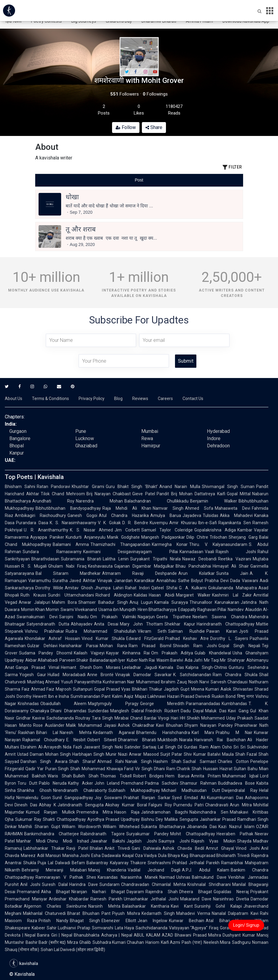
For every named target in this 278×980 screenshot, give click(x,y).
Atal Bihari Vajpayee (230, 921)
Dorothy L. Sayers (229, 638)
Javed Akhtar (83, 581)
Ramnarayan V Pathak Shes (66, 877)
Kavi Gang (238, 711)
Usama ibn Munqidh (117, 610)
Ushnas (183, 877)
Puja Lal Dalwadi (54, 863)
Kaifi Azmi (170, 942)
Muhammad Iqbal (240, 776)
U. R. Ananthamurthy (46, 530)
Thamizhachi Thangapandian (120, 544)
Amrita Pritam (206, 776)
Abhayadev (82, 624)
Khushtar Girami (88, 487)
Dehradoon (218, 446)
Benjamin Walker (214, 501)
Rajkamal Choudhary (44, 740)
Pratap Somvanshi (95, 928)
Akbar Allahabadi (42, 660)
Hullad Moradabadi (67, 675)
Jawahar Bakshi (108, 841)
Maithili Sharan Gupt (39, 827)
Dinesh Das (26, 805)
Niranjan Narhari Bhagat (98, 892)
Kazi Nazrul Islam (236, 827)
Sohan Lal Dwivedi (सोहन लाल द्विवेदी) (73, 950)
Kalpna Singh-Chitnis (206, 667)
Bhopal (17, 446)
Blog (118, 399)
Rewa (147, 438)
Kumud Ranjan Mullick (50, 812)
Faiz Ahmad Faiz (38, 689)
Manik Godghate (123, 537)
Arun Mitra (241, 805)
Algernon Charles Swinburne (55, 906)
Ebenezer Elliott (119, 921)
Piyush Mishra (126, 913)
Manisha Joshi (76, 856)
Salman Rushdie (186, 631)
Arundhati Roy (53, 501)
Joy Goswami (108, 798)
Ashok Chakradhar (136, 725)
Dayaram (135, 892)
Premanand (28, 892)
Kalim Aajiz (123, 696)
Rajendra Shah (162, 892)
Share (154, 127)
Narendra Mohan (99, 501)
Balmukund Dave (209, 877)
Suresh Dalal (55, 884)
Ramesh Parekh (106, 899)
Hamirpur (151, 446)
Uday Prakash (240, 718)
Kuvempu (159, 523)
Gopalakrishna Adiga (215, 530)
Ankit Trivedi (117, 848)
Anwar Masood (144, 754)
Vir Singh (144, 769)
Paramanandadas (203, 704)
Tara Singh (102, 718)
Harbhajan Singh (88, 754)
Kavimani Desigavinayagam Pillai (131, 552)
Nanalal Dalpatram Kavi (235, 913)
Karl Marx (203, 733)
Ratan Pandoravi (53, 487)
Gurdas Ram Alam (202, 747)
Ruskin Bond (224, 696)
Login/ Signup (246, 925)
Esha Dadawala (106, 856)
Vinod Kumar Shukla (103, 638)
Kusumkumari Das (225, 798)
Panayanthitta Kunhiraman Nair (105, 682)
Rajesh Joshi (236, 552)
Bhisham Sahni (20, 487)
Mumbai (150, 431)
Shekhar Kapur (180, 624)
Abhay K (48, 805)
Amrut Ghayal (220, 848)
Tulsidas (211, 515)
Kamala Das (171, 667)
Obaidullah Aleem (63, 704)
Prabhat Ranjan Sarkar (147, 798)
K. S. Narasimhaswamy (73, 523)
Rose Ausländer (49, 725)
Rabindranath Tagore (102, 834)
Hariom (152, 942)
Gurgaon (18, 431)
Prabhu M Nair (234, 733)
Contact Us (193, 399)
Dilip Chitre (197, 537)
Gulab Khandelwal (213, 653)
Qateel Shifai (164, 588)
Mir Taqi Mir (215, 660)
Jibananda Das (202, 827)
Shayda (244, 841)
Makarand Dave (196, 899)
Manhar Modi (31, 841)
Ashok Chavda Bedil (183, 848)
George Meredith (162, 704)
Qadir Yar (34, 769)
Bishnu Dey (152, 819)
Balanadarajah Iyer (108, 660)
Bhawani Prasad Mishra (198, 935)
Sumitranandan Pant (91, 696)
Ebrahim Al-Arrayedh (41, 747)
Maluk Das (216, 711)
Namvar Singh (168, 508)
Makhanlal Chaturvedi (44, 913)
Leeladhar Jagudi (140, 667)
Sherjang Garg (243, 537)
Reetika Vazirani (235, 559)
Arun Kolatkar (197, 573)
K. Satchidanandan (192, 675)
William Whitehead (121, 827)
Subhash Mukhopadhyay (134, 790)
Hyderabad (218, 431)
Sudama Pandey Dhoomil (46, 653)
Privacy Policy (92, 399)
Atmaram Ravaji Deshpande (139, 573)
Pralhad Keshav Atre (187, 638)
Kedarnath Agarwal (114, 733)
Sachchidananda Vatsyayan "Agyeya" (172, 928)
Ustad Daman (30, 754)
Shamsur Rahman (198, 783)
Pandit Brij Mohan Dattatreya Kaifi (191, 494)
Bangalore (20, 438)
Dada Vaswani (244, 581)
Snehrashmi (159, 863)
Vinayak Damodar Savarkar (143, 675)
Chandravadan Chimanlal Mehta (154, 884)
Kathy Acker (81, 783)
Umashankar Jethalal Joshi (151, 899)
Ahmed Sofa (199, 508)
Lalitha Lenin (116, 559)
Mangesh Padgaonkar (163, 537)
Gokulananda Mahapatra (233, 588)
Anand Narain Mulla (180, 487)
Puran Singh (57, 769)
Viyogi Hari (168, 718)
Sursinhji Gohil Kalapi (218, 906)
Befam (78, 863)
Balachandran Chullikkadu (156, 501)
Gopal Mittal (239, 494)
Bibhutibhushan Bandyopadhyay (68, 508)
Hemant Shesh (76, 667)
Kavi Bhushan (170, 725)
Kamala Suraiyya (171, 602)
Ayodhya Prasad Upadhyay (114, 819)
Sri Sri (239, 747)
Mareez (28, 856)
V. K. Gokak (109, 523)
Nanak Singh (139, 761)
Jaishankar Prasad (218, 819)
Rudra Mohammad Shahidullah (101, 631)
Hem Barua (177, 776)
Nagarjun (146, 617)
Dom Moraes (107, 667)
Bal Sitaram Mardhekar (68, 573)
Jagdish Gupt (177, 689)
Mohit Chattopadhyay (192, 834)
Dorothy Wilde (49, 588)
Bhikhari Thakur (147, 689)
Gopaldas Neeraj (231, 892)
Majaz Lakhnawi (150, 696)
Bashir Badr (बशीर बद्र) (46, 942)
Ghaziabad (86, 446)
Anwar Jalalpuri (34, 602)
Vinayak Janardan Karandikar (126, 581)
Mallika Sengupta (181, 819)
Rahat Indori (137, 588)
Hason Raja (127, 812)
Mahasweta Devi (233, 508)
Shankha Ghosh (34, 790)
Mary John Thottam (142, 624)
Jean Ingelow (153, 921)
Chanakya (40, 711)
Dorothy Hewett (32, 696)
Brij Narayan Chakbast (109, 494)
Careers (165, 399)
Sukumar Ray (28, 819)
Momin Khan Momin (40, 610)
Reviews (140, 399)
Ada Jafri (194, 660)
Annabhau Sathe (173, 581)
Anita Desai (106, 624)
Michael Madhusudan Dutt (191, 790)
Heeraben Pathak (235, 834)
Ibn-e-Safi (208, 523)
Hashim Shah (167, 761)
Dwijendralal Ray (240, 790)
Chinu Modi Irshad (68, 841)
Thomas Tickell (116, 776)
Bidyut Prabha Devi (210, 581)
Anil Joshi (30, 884)
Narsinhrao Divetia (231, 899)
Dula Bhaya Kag (173, 856)
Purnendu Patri (189, 805)
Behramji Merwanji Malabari (54, 870)
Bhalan (96, 848)
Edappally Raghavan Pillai (202, 610)
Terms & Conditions (50, 399)
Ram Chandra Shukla (235, 675)
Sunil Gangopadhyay (73, 798)
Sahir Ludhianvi (61, 928)
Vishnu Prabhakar (44, 631)
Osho (227, 747)
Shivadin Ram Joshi (195, 646)
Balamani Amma (71, 544)
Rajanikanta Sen (235, 523)
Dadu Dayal (192, 711)
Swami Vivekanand (79, 610)
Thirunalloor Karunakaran (214, 602)
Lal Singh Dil (170, 747)
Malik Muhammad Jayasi (91, 725)
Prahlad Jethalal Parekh (196, 863)
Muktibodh (168, 740)
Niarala (186, 740)
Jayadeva (192, 515)
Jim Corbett (127, 530)
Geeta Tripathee (174, 617)
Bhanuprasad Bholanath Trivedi (220, 856)
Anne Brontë (100, 675)
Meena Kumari (205, 689)
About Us (14, 399)
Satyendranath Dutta (48, 624)
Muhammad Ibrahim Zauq (161, 682)
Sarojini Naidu (74, 617)
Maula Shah (234, 754)
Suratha (60, 581)
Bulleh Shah (86, 776)
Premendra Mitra (95, 812)
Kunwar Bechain (187, 921)
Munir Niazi (117, 754)
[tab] (70, 180)
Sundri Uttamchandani (71, 595)
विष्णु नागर (245, 696)
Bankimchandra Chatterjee (52, 834)
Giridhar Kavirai (30, 718)
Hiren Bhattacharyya (157, 610)
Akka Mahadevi (236, 515)
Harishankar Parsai (79, 646)
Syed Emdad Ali (189, 798)
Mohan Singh (58, 754)
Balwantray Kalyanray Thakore (116, 863)
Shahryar (236, 660)
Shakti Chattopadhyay (64, 819)
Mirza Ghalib (79, 942)
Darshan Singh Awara (44, 761)
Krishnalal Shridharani (209, 884)
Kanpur (17, 453)
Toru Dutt (27, 783)
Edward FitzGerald (145, 638)
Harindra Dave (84, 884)
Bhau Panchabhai (193, 566)
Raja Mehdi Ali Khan (127, 508)
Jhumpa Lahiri (109, 588)
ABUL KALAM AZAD (153, 935)
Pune (81, 431)
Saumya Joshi (174, 841)
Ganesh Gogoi (82, 515)
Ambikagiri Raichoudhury (40, 515)
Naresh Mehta (75, 733)
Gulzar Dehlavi (42, 646)
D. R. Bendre (135, 523)
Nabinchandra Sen (209, 812)
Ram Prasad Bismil (150, 646)
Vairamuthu (40, 581)
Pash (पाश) (192, 942)
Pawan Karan (222, 631)
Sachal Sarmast (199, 761)
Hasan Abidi (162, 595)
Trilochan (218, 537)
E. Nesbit (76, 740)
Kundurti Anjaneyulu (86, 537)
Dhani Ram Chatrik (172, 769)
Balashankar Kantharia (146, 906)
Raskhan (26, 733)
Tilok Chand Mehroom (63, 494)
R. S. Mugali (34, 566)
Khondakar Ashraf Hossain (52, 638)
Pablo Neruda (53, 783)
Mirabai (122, 718)
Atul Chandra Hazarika (124, 515)
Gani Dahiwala (146, 848)
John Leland (107, 783)
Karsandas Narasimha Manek (128, 877)
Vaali (209, 552)
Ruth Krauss (33, 595)
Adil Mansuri (49, 856)
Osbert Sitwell (102, 740)
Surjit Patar (171, 754)
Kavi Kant (182, 906)
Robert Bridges (149, 776)
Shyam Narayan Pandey (209, 725)
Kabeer (38, 928)
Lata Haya (124, 928)
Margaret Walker (193, 595)
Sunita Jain (232, 573)
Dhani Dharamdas (69, 711)
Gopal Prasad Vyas (112, 689)
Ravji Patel (77, 848)
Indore (214, 438)
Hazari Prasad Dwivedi (189, 696)
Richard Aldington (114, 595)
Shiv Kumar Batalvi (202, 754)
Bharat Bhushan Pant (89, 913)
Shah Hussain (205, 769)
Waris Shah (60, 776)
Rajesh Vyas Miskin (214, 841)
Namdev (236, 610)
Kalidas (141, 595)
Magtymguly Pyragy (113, 704)
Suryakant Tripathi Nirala (156, 559)
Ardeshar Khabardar (69, 899)
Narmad (167, 877)
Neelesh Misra (217, 942)
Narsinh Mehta (104, 906)
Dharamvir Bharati (137, 740)
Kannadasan (191, 552)
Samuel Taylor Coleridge (167, 530)
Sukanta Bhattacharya (163, 827)
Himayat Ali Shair (231, 566)
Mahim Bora (64, 602)
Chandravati (217, 805)
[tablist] (139, 180)
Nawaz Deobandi (199, 559)
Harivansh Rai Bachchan (220, 740)
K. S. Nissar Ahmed (91, 530)
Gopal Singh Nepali (239, 646)
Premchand (132, 783)
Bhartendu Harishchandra (163, 733)
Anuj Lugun (141, 602)
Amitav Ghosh (79, 588)
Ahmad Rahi (110, 761)
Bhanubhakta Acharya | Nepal (103, 935)
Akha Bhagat (55, 892)
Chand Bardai (143, 718)
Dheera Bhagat (196, 892)
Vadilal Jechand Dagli (154, 870)
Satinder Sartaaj (140, 747)
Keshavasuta (100, 566)
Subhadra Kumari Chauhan (118, 942)
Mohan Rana (113, 646)
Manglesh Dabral (127, 711)
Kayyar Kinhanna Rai (128, 653)
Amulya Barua (166, 515)
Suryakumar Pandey (147, 834)
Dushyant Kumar (239, 935)
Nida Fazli (72, 747)
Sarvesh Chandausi (229, 682)
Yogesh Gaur (33, 675)
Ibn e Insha (59, 696)
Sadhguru (241, 942)
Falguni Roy (160, 805)
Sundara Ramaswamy (52, 552)
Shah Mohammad (88, 769)
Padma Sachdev (162, 783)
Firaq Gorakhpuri (225, 928)
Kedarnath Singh (158, 913)
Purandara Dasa (32, 523)
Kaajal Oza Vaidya (139, 856)
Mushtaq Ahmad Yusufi (50, 682)
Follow (126, 127)
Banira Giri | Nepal (55, 935)
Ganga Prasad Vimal (37, 667)
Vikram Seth (152, 631)
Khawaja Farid (120, 769)
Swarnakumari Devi (37, 617)
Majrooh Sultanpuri (74, 689)
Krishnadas (28, 704)
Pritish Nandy (53, 921)
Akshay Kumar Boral (126, 805)
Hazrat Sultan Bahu (239, 769)
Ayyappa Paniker (47, 537)
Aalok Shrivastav (237, 689)
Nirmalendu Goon (34, 798)
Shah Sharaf (82, 761)
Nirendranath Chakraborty (80, 790)
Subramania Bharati (81, 559)
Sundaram (109, 884)
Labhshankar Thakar (44, 848)
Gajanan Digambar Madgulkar (144, 566)
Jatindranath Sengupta (81, 805)
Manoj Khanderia (107, 870)
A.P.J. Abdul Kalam (206, 870)
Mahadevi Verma (193, 913)
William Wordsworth (81, 827)
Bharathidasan (45, 559)
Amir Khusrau (183, 523)
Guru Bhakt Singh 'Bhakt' (132, 487)
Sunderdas (98, 711)
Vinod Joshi (248, 848)
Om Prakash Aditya (172, 653)
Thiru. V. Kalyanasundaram (218, 544)
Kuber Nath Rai (141, 660)
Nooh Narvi (199, 682)
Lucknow (85, 438)
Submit (186, 361)
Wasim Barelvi (170, 660)
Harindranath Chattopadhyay (226, 624)
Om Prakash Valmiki (113, 617)
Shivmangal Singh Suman (228, 487)
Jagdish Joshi (142, 841)
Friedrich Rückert (162, 711)
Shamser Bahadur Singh (103, 602)
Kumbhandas (234, 704)
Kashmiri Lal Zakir (232, 595)
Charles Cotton (233, 761)
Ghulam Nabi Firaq (67, 566)
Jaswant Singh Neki (103, 747)
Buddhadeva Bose (236, 783)
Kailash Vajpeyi (89, 653)
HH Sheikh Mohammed (202, 718)
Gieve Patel (144, 494)
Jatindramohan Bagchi (164, 812)
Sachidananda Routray (68, 718)
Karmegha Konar (170, 544)
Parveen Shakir (74, 660)
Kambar (245, 530)
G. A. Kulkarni (193, 588)
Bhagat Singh (85, 921)
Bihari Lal (47, 733)
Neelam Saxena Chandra (220, 617)
